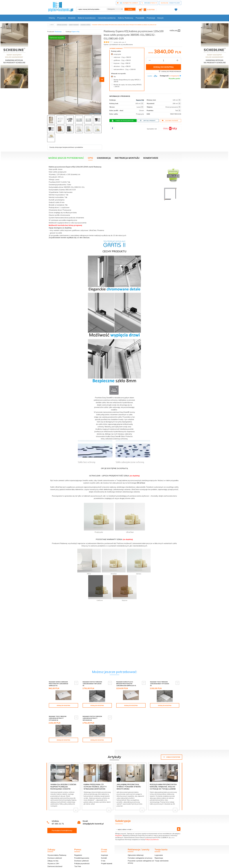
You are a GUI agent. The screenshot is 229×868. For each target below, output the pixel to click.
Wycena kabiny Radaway (57, 852)
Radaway (58, 32)
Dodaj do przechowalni (170, 71)
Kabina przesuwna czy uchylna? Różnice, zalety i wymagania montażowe (95, 783)
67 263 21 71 (58, 820)
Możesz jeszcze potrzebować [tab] (66, 158)
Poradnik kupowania (82, 854)
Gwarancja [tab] (104, 158)
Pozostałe (140, 18)
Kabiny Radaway (126, 18)
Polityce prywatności (152, 836)
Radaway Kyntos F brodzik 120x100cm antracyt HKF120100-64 (92, 716)
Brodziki (72, 18)
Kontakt (104, 854)
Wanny (52, 18)
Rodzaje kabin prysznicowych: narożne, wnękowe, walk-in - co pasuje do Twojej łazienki (163, 783)
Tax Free (78, 863)
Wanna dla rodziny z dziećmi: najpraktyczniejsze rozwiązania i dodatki (63, 783)
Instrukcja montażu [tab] (127, 158)
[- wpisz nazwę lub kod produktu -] (91, 9)
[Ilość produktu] (163, 60)
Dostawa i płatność (170, 121)
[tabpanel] (114, 385)
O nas (103, 857)
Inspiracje (104, 852)
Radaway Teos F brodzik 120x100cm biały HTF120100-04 (160, 684)
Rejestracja (159, 854)
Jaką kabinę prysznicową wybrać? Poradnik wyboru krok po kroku (129, 783)
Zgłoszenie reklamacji (136, 852)
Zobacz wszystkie (172, 753)
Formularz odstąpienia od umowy (140, 854)
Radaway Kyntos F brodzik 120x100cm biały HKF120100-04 (92, 684)
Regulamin (119, 832)
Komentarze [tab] (151, 158)
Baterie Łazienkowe (87, 18)
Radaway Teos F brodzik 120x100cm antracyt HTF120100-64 (58, 716)
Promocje (151, 18)
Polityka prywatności (82, 860)
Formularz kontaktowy (62, 827)
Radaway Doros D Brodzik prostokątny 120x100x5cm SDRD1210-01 (58, 684)
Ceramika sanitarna (107, 18)
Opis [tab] (90, 158)
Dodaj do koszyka (164, 67)
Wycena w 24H (53, 860)
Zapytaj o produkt (148, 121)
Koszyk (160, 18)
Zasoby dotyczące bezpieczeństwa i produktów (66, 147)
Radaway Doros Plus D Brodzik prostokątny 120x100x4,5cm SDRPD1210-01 (126, 684)
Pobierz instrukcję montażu (123, 121)
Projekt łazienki (107, 860)
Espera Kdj (76, 32)
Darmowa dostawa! (55, 863)
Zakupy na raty (53, 857)
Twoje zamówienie (162, 857)
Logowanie (159, 852)
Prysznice (62, 18)
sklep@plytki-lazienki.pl (93, 820)
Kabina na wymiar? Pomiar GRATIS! (61, 866)
